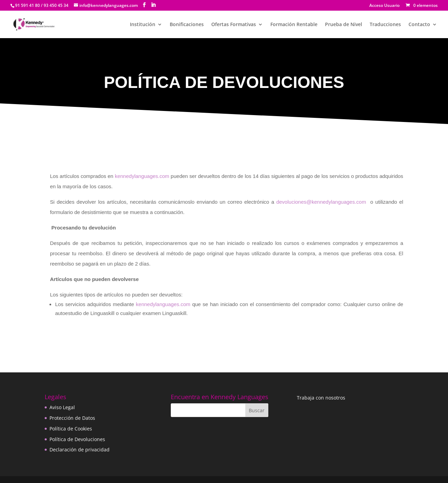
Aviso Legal (62, 407)
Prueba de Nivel (344, 25)
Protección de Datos (72, 418)
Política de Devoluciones (77, 439)
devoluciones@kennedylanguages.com (321, 202)
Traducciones (385, 25)
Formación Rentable (294, 25)
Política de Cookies (71, 429)
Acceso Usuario (384, 6)
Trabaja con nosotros (321, 398)
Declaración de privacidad (80, 450)
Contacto (419, 25)
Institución (143, 25)
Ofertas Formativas (234, 25)
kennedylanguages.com (142, 176)
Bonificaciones (187, 25)
